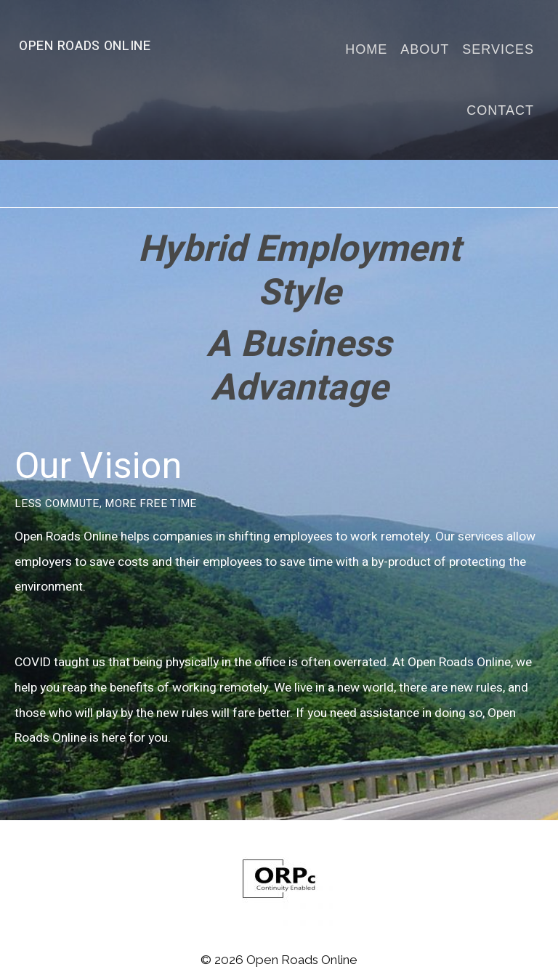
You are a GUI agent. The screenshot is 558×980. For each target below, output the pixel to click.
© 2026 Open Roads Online (279, 960)
